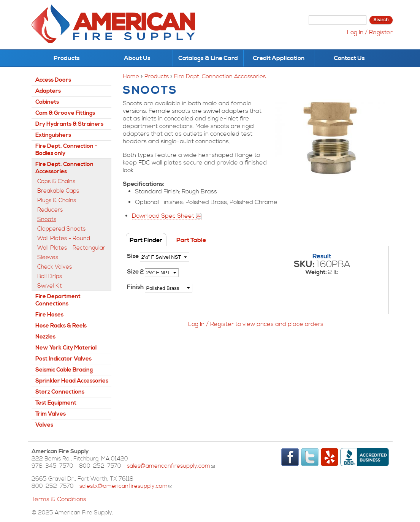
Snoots (47, 219)
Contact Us (349, 58)
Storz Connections (60, 392)
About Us (137, 58)
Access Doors (53, 80)
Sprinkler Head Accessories (72, 381)
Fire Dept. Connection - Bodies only (66, 150)
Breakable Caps (58, 191)
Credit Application (279, 58)
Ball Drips (50, 276)
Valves (44, 425)
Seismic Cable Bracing (64, 370)
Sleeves (48, 257)
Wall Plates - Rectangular (71, 248)
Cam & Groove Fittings (65, 113)
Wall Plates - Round (64, 238)
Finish (136, 287)
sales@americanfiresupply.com (171, 466)
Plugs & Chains (57, 200)
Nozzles (45, 337)
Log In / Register (370, 32)
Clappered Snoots (61, 229)
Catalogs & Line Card (208, 58)
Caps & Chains (56, 181)
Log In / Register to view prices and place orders (256, 324)
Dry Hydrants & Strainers (69, 124)
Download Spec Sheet (163, 216)
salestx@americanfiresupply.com (126, 486)
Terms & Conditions (59, 499)
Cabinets (47, 102)
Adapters (48, 91)
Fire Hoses (49, 315)
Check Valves (55, 267)
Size (133, 256)
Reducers (50, 210)
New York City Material (66, 348)
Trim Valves (51, 414)
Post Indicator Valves (63, 359)
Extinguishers (53, 135)
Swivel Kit (50, 286)
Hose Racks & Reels (61, 326)
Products (67, 58)
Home (131, 77)
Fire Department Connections (58, 300)
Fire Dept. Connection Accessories (220, 77)
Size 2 (136, 272)
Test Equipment (56, 403)
